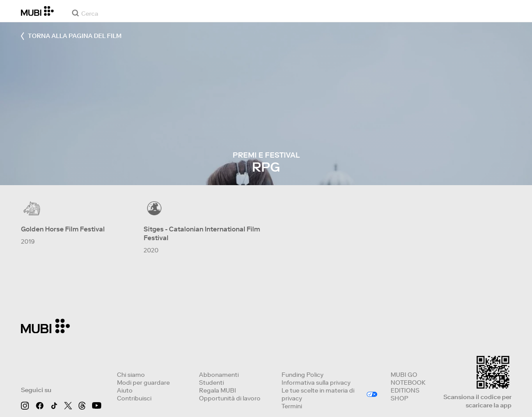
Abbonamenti (219, 375)
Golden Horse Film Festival (63, 229)
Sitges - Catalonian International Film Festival (202, 233)
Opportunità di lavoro (230, 398)
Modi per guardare (143, 383)
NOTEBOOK (408, 383)
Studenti (211, 383)
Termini (292, 406)
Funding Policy (302, 375)
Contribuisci (134, 398)
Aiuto (125, 390)
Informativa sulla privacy (316, 383)
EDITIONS (405, 390)
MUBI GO (404, 375)
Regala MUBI (218, 390)
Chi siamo (131, 375)
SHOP (399, 398)
